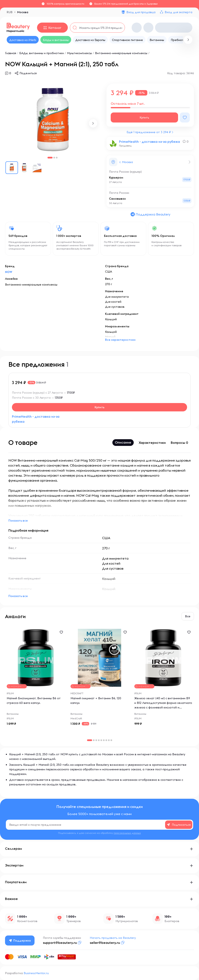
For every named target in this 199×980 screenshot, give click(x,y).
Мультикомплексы (79, 53)
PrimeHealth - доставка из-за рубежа (150, 142)
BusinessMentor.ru (36, 973)
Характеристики (152, 443)
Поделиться (28, 73)
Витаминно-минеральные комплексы (121, 53)
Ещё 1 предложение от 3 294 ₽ (149, 132)
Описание (123, 442)
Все (188, 616)
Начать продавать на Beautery (113, 938)
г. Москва (126, 162)
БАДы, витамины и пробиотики (42, 53)
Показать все (18, 521)
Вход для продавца (141, 12)
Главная (11, 53)
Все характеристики (120, 340)
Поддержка (20, 940)
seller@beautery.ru (105, 943)
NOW (9, 272)
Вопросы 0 (179, 443)
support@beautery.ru (60, 943)
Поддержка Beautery (150, 214)
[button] (93, 123)
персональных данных (127, 833)
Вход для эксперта (178, 12)
